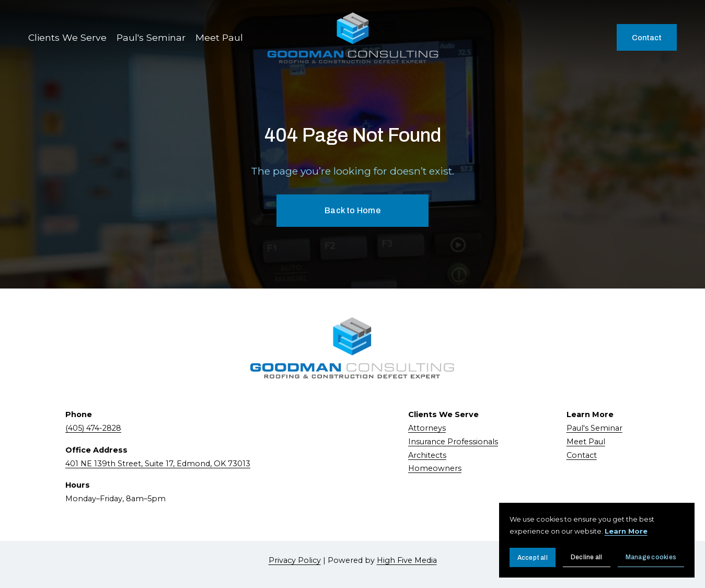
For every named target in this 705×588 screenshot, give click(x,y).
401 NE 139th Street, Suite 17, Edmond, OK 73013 (158, 464)
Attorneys (427, 428)
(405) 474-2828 (93, 428)
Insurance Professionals (453, 442)
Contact (647, 38)
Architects (427, 455)
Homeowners (435, 468)
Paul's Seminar (151, 37)
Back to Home (352, 210)
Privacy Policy (295, 560)
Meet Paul (219, 37)
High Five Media (407, 560)
